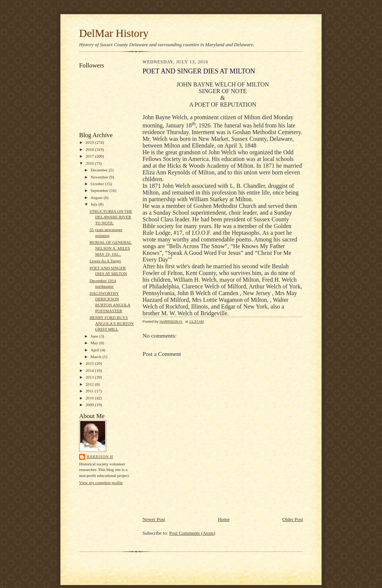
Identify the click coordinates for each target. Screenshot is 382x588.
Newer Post (154, 519)
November (100, 177)
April (95, 350)
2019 (90, 142)
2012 (90, 384)
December (100, 170)
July (95, 204)
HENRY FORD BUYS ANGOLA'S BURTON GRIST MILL (112, 323)
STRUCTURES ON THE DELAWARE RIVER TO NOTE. (111, 217)
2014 (90, 370)
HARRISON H (100, 457)
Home (224, 519)
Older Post (293, 519)
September (100, 190)
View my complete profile (101, 483)
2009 (90, 405)
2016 (90, 163)
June (95, 336)
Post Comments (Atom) (192, 533)
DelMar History (114, 33)
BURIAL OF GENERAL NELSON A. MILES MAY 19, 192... (111, 248)
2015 (90, 363)
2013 (90, 377)
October (98, 184)
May (95, 343)
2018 (90, 149)
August (97, 197)
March (97, 357)
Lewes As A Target (105, 261)
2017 (90, 156)
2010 (90, 398)
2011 (90, 391)
